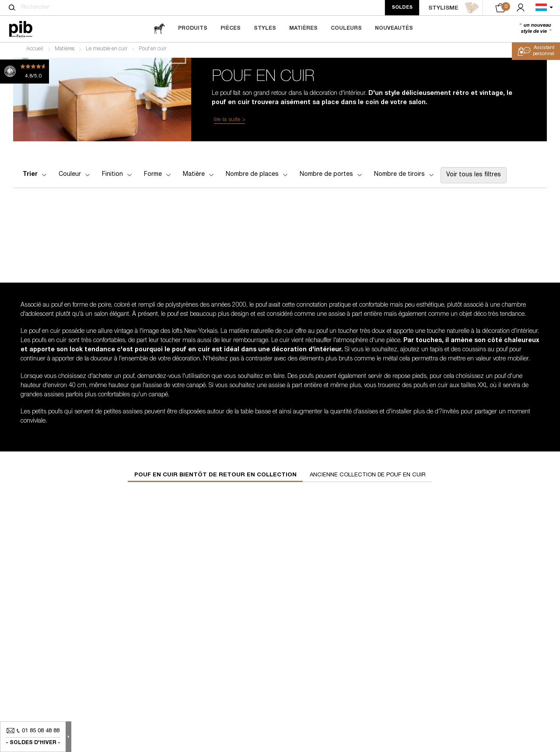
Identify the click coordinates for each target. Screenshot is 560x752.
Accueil (35, 51)
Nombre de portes (332, 177)
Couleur (75, 177)
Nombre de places (257, 177)
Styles (265, 28)
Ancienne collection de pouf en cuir (368, 477)
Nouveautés (394, 28)
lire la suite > (229, 122)
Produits (193, 28)
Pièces (231, 28)
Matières (303, 28)
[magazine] (159, 29)
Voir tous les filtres (474, 177)
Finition (118, 177)
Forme (158, 177)
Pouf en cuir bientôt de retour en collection (215, 477)
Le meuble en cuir (107, 51)
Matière (199, 177)
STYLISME (454, 8)
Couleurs (346, 28)
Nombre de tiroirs (405, 177)
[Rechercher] (12, 7)
